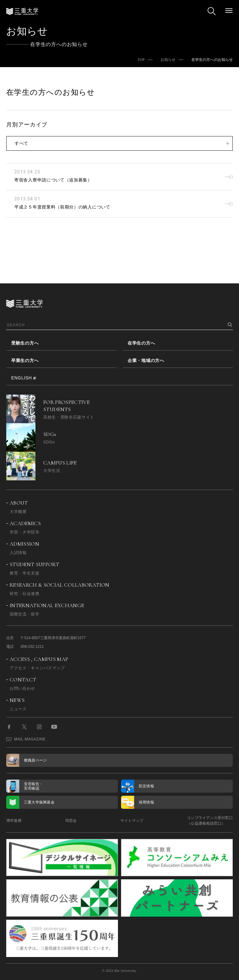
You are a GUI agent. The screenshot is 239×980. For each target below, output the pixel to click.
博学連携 (14, 821)
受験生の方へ (25, 343)
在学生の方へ (141, 343)
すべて (21, 143)
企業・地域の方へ (146, 360)
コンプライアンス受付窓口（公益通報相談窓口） (210, 821)
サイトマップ (132, 821)
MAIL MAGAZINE (26, 739)
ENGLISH (21, 378)
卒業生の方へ (25, 360)
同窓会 (71, 821)
